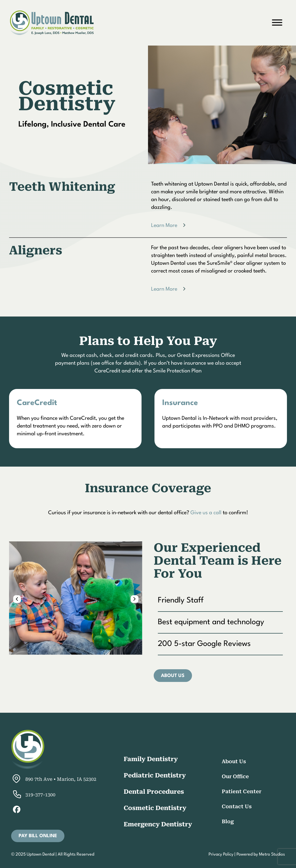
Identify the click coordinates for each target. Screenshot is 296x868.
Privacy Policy (221, 855)
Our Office (235, 777)
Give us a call (206, 513)
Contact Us (237, 807)
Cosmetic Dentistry (155, 808)
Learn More (164, 226)
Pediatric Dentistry (155, 775)
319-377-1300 (33, 795)
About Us (173, 676)
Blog (228, 822)
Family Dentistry (151, 759)
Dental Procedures (154, 792)
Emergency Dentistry (158, 824)
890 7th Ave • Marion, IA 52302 (54, 779)
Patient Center (242, 792)
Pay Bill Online (38, 836)
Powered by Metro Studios (261, 855)
